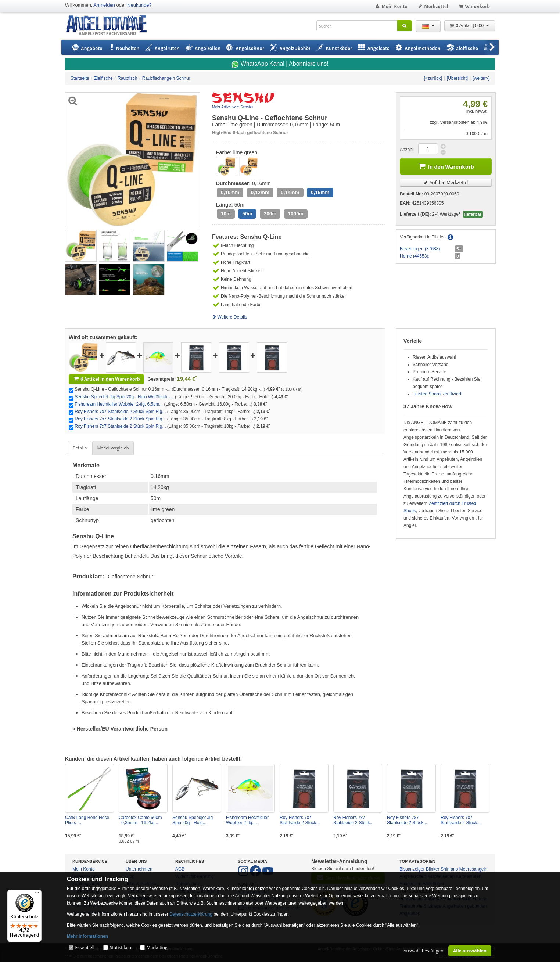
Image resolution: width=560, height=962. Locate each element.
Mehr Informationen (87, 936)
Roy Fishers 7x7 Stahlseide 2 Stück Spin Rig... (120, 412)
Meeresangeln (473, 869)
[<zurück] (433, 78)
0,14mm (290, 192)
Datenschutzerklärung (191, 914)
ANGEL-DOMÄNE (110, 26)
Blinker (433, 869)
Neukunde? (139, 5)
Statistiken (121, 947)
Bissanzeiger (412, 869)
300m (270, 214)
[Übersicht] (457, 78)
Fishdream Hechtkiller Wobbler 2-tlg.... (247, 820)
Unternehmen (139, 869)
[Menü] (37, 894)
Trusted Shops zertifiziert (437, 394)
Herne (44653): (415, 256)
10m (226, 214)
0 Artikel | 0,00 (470, 26)
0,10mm (230, 192)
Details (80, 448)
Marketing (157, 947)
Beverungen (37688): (421, 249)
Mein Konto (391, 6)
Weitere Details (230, 317)
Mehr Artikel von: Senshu (232, 107)
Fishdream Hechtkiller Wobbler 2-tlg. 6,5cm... (119, 404)
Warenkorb (474, 6)
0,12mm (260, 192)
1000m (296, 214)
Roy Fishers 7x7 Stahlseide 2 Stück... (300, 820)
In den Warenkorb (446, 166)
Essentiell (85, 947)
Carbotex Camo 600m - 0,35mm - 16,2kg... (140, 820)
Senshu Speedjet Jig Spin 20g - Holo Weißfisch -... (124, 397)
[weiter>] (481, 78)
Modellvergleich (113, 448)
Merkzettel (433, 6)
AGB (180, 869)
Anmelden (104, 5)
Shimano (449, 869)
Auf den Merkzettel (446, 182)
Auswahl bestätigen (423, 951)
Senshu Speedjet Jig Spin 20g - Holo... (193, 820)
